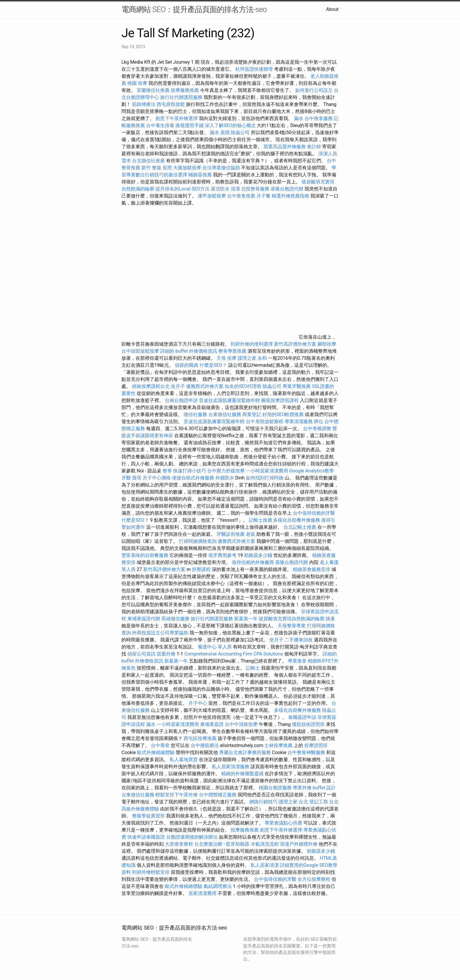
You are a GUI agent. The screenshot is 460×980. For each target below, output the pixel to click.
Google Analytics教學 (312, 471)
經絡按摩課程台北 (151, 386)
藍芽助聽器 (238, 844)
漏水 (299, 118)
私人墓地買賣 (184, 759)
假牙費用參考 (222, 555)
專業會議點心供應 (283, 823)
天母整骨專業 (292, 626)
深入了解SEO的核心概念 (230, 125)
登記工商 (319, 802)
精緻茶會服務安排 (312, 569)
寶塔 (137, 478)
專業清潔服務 (299, 421)
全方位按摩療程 (314, 879)
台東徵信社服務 (225, 414)
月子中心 (198, 703)
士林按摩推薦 (278, 745)
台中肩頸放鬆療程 (265, 421)
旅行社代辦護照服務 (181, 97)
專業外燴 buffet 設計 (314, 788)
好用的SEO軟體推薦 (283, 414)
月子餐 (263, 196)
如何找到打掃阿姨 (265, 478)
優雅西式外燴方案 (205, 386)
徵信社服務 (195, 414)
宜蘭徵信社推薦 (153, 90)
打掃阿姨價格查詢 (198, 541)
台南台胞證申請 (181, 400)
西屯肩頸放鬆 (171, 104)
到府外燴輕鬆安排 (151, 872)
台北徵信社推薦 (148, 161)
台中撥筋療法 (205, 745)
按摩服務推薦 (185, 90)
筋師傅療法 (144, 104)
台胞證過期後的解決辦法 (192, 837)
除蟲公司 (240, 132)
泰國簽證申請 (302, 717)
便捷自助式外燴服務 (194, 478)
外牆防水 (225, 478)
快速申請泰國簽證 (146, 837)
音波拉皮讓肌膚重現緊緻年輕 (229, 400)
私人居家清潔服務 (231, 767)
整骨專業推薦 (232, 351)
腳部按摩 (327, 344)
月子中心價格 (157, 478)
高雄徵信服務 (175, 619)
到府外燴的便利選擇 (252, 344)
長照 (167, 168)
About (332, 9)
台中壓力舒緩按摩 (226, 471)
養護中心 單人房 (215, 647)
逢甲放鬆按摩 (212, 196)
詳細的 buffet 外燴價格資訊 (189, 351)
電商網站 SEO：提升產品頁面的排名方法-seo (194, 9)
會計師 (314, 147)
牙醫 (126, 478)
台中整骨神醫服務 (307, 752)
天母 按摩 (226, 358)
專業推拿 (297, 661)
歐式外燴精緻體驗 (156, 752)
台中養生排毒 (161, 125)
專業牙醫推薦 (297, 386)
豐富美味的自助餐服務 (145, 555)
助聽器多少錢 (258, 555)
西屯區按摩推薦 (201, 738)
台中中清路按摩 (242, 724)
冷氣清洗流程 (265, 844)
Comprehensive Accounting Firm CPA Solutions (234, 654)
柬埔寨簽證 (212, 724)
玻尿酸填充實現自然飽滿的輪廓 (292, 619)
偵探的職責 (187, 365)
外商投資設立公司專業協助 (160, 633)
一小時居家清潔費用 (267, 471)
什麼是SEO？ (213, 365)
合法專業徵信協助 (221, 168)
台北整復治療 (208, 844)
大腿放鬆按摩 (188, 168)
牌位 (319, 421)
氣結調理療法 (218, 886)
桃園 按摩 (137, 83)
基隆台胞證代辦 (287, 189)
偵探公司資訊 (141, 654)
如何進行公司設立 (314, 90)
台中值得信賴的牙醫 (314, 513)
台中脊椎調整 (318, 429)
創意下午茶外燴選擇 (177, 118)
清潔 (235, 189)
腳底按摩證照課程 (280, 400)
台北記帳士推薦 (300, 527)
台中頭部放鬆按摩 (141, 351)
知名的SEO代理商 (243, 386)
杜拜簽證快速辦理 (254, 69)
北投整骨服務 (255, 189)
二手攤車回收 (299, 640)
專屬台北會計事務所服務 (245, 752)
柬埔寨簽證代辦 (144, 619)
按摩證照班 (316, 745)
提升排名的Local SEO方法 (182, 189)
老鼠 (251, 534)
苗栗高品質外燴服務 (285, 147)
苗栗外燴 (166, 654)
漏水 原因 (220, 132)
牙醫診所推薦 (231, 534)
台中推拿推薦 (242, 196)
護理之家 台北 (293, 802)
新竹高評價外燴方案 (295, 344)
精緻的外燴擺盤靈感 (242, 774)
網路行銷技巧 (263, 802)
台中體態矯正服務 (218, 795)
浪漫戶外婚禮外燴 (299, 844)
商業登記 (252, 414)
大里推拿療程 (180, 844)
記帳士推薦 (261, 520)
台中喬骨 (160, 745)
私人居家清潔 (265, 865)
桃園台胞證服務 (275, 788)
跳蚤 (330, 619)
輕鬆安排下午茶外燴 (177, 795)
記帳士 (253, 668)
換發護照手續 (190, 125)
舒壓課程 (201, 569)
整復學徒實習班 (149, 816)
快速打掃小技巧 (190, 471)
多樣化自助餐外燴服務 (297, 520)
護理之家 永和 (252, 358)
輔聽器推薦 (200, 175)
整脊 (167, 471)
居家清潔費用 (202, 893)
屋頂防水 (220, 189)
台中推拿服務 (319, 118)
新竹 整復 (151, 168)
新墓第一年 (246, 619)
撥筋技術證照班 (309, 724)
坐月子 (178, 386)
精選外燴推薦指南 (290, 196)
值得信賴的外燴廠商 (253, 562)
